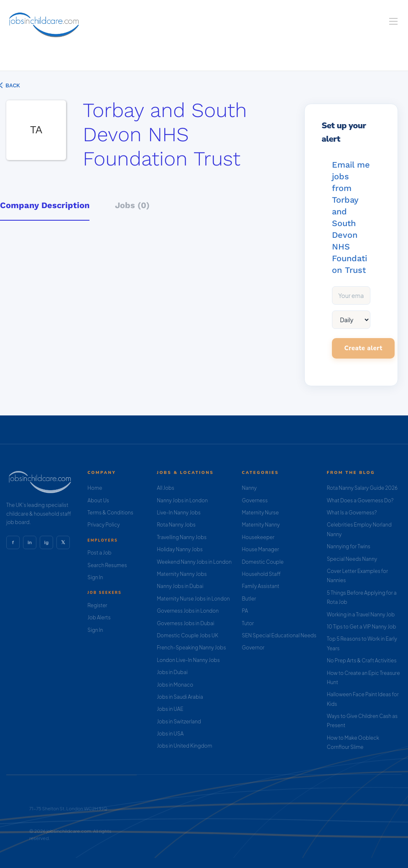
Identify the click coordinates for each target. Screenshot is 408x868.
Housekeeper (258, 537)
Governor (253, 648)
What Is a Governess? (352, 513)
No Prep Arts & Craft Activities (362, 661)
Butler (249, 599)
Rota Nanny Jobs (176, 525)
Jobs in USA (170, 734)
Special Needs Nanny (352, 559)
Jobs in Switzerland (179, 722)
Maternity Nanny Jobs (182, 574)
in (30, 542)
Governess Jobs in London (188, 611)
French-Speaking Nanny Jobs (191, 648)
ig (46, 542)
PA (245, 611)
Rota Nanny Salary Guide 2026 (362, 488)
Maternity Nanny (261, 525)
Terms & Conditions (110, 513)
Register (97, 605)
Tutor (248, 623)
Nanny (249, 488)
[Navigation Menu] (393, 21)
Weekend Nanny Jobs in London (194, 562)
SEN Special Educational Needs (279, 635)
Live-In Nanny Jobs (179, 513)
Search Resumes (107, 565)
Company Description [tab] (45, 205)
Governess (255, 500)
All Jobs (166, 488)
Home (95, 488)
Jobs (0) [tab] (132, 205)
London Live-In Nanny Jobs (188, 660)
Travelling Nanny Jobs (182, 537)
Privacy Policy (103, 525)
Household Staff (261, 574)
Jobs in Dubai (172, 672)
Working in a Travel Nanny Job (361, 615)
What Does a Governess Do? (360, 500)
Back (12, 86)
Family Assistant (260, 586)
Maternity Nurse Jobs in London (193, 599)
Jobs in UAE (170, 709)
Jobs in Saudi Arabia (180, 697)
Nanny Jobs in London (182, 500)
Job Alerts (99, 617)
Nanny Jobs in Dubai (180, 586)
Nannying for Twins (349, 546)
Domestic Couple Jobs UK (187, 635)
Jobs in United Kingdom (184, 746)
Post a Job (99, 553)
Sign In (95, 577)
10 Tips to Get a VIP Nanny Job (362, 627)
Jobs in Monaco (175, 685)
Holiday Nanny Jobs (180, 549)
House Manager (260, 549)
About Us (98, 500)
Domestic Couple (263, 562)
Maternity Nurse (260, 513)
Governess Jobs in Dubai (185, 623)
